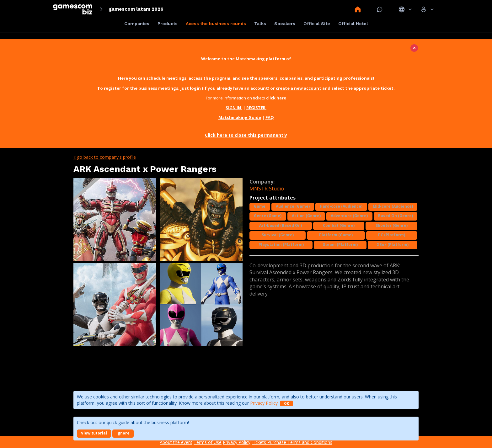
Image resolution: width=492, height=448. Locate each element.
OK (286, 403)
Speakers (285, 24)
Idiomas (405, 9)
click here (276, 98)
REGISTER (256, 108)
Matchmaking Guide (240, 117)
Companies (137, 24)
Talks (260, 24)
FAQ (270, 117)
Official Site (317, 24)
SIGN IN (234, 108)
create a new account (299, 88)
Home (358, 9)
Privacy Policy (264, 403)
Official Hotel (353, 24)
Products (168, 24)
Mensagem (380, 9)
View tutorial (94, 433)
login (195, 88)
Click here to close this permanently (246, 135)
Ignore (123, 433)
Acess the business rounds (216, 24)
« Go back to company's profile (105, 157)
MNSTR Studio (267, 189)
